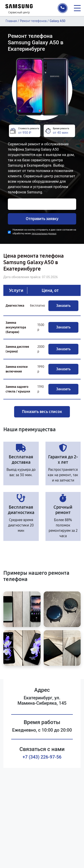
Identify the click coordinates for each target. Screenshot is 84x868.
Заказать (63, 306)
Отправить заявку (42, 219)
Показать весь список (42, 412)
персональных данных (44, 234)
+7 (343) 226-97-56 (42, 757)
